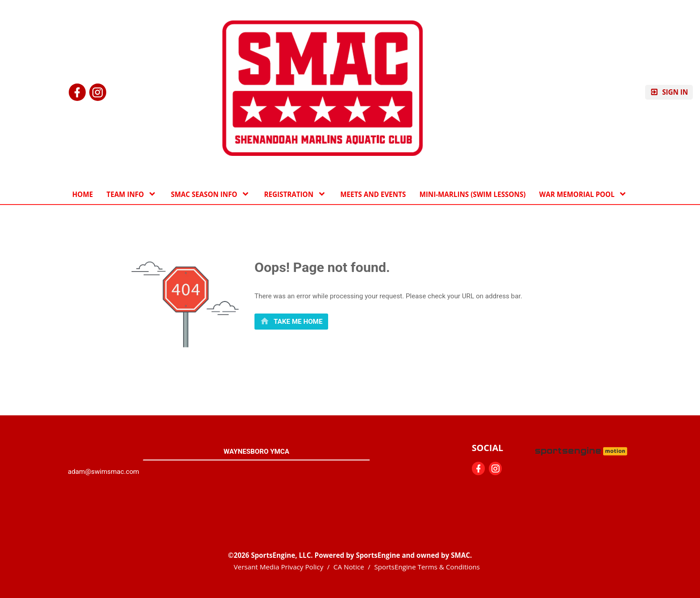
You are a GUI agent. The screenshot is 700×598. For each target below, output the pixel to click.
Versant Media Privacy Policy (279, 567)
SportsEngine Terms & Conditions (427, 567)
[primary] (291, 321)
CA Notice (349, 567)
